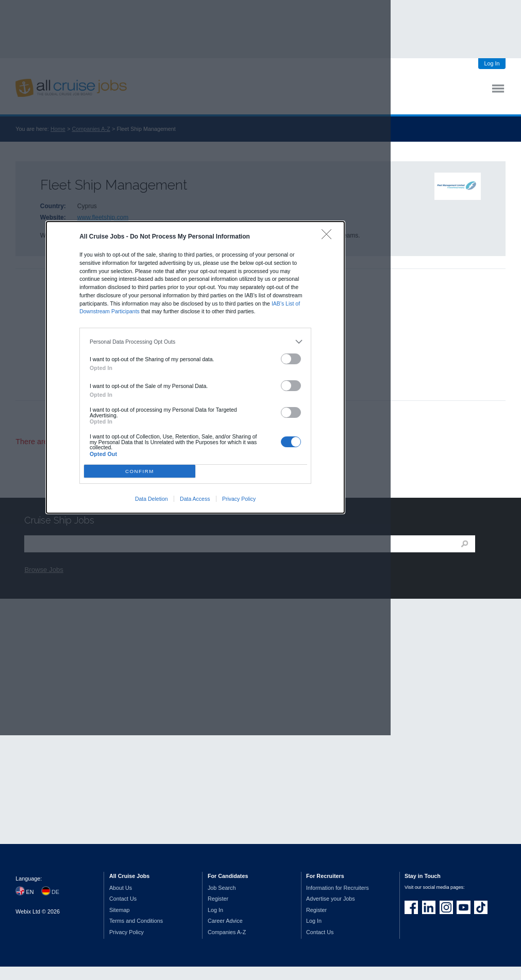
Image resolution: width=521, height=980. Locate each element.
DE (55, 892)
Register (218, 899)
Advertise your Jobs (331, 899)
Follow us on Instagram (446, 907)
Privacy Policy (239, 499)
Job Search (222, 888)
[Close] (329, 237)
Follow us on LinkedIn (429, 907)
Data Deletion (152, 499)
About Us (121, 888)
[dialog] (195, 367)
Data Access (195, 499)
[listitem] (196, 342)
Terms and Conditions (136, 921)
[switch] (291, 359)
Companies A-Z (227, 932)
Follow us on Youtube (463, 907)
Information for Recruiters (338, 888)
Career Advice (225, 921)
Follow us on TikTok (481, 907)
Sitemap (120, 910)
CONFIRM (140, 471)
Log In (492, 63)
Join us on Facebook (411, 907)
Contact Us (123, 899)
